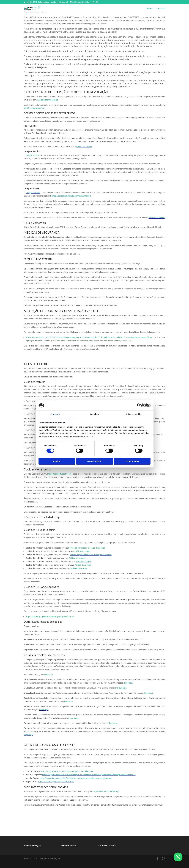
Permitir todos (132, 461)
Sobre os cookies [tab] (134, 414)
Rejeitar (57, 461)
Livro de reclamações (50, 858)
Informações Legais (32, 846)
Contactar (161, 9)
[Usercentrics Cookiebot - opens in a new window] (139, 405)
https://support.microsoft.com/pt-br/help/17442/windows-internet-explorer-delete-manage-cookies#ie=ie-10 (89, 775)
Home (150, 9)
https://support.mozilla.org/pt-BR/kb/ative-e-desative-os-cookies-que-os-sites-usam (76, 778)
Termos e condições (70, 846)
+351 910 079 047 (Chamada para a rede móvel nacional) (47, 2)
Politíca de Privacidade (108, 846)
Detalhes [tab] (94, 414)
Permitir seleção (95, 461)
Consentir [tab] (55, 414)
